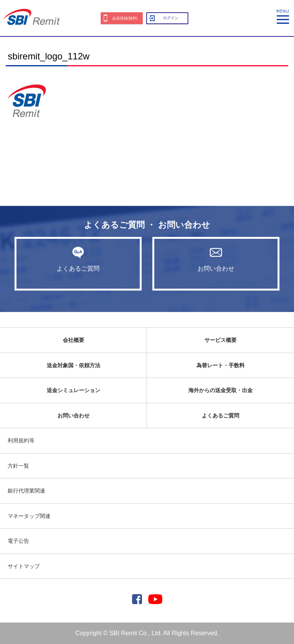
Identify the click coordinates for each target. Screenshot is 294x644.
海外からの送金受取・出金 (220, 390)
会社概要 (73, 340)
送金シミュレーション (73, 390)
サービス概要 (220, 340)
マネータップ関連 (29, 516)
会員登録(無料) (125, 18)
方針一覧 (18, 466)
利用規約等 (21, 440)
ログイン (171, 18)
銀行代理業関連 (26, 491)
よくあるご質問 (78, 259)
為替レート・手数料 (220, 365)
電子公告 (18, 541)
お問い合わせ (216, 259)
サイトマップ (24, 566)
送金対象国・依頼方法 (73, 365)
